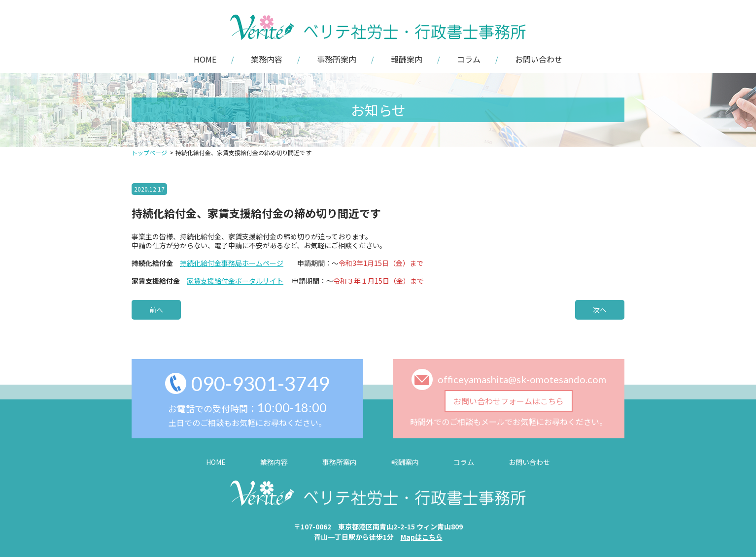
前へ (156, 310)
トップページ (149, 152)
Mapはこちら (422, 537)
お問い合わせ (539, 59)
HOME (205, 59)
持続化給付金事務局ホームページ (232, 263)
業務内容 (267, 59)
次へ (600, 310)
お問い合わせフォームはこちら (509, 401)
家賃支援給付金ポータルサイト (235, 281)
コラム (469, 59)
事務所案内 (337, 59)
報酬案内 (407, 59)
